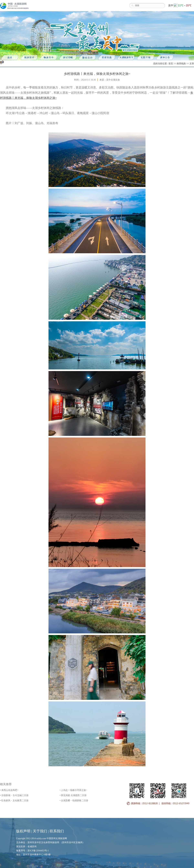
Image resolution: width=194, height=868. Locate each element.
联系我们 (57, 831)
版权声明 (23, 831)
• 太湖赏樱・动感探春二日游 (74, 801)
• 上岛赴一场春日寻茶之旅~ (73, 790)
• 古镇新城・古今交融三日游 (14, 795)
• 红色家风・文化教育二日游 (14, 801)
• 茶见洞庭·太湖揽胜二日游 (73, 795)
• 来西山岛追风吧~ (9, 790)
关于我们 (40, 831)
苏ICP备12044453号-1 (38, 851)
